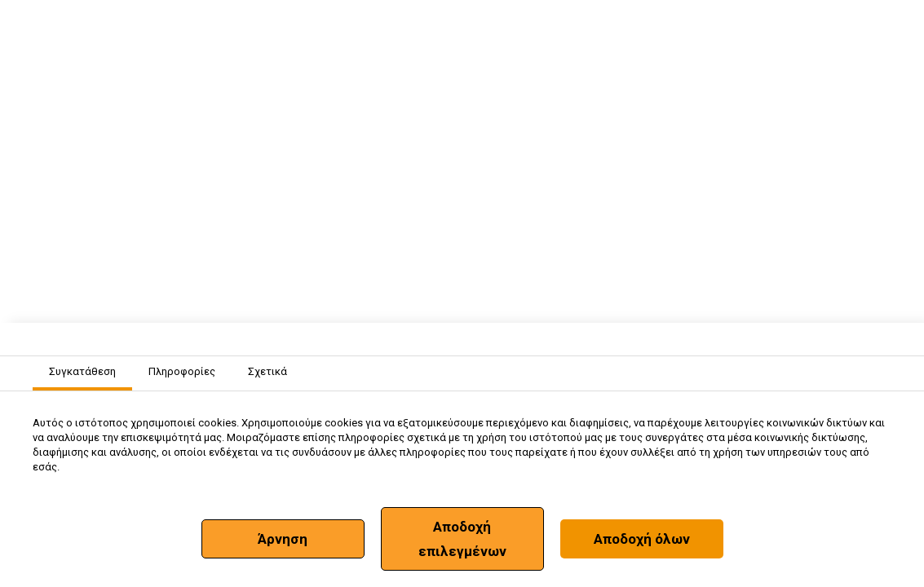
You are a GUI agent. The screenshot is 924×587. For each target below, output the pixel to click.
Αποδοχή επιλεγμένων (462, 539)
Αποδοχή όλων (642, 539)
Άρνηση (283, 539)
